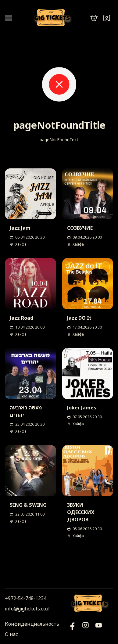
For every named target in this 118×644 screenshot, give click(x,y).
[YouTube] (72, 629)
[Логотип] (53, 18)
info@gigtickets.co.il (27, 609)
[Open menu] (11, 18)
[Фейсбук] (99, 629)
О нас (11, 634)
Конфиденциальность (32, 624)
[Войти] (107, 18)
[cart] (94, 18)
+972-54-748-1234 (26, 598)
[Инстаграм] (86, 629)
